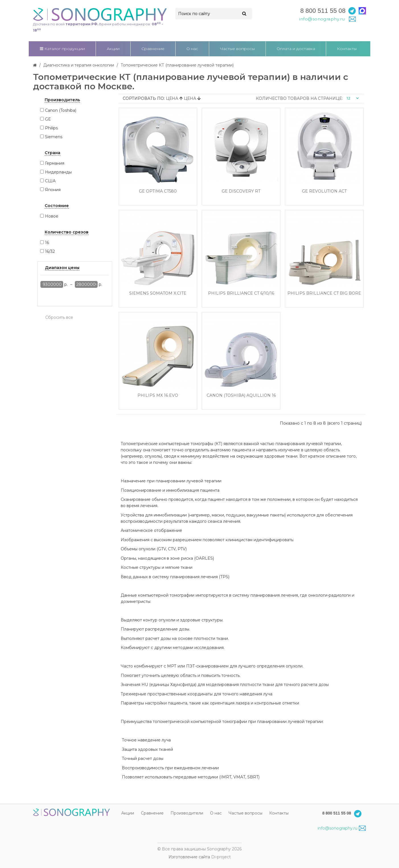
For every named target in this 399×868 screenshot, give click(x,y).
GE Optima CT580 (158, 191)
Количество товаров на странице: (299, 98)
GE (48, 119)
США (50, 181)
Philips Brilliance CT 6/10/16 (241, 293)
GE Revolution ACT (324, 191)
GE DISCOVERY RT (241, 191)
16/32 (50, 251)
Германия (55, 163)
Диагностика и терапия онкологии (79, 65)
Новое (52, 216)
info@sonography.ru (342, 828)
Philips (51, 128)
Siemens (54, 137)
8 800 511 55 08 (323, 11)
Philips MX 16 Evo (158, 395)
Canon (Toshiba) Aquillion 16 (241, 395)
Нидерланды (58, 172)
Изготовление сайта (189, 857)
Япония (53, 190)
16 (47, 243)
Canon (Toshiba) (61, 110)
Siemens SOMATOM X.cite (158, 293)
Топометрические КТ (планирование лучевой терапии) (177, 65)
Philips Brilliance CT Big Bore (324, 293)
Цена (175, 98)
